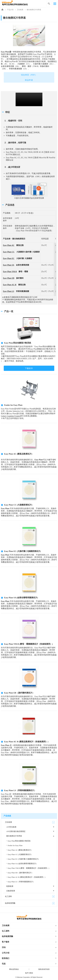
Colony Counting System (10, 416)
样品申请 (29, 80)
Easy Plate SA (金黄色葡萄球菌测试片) (21, 598)
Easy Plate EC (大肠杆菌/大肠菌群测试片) (22, 551)
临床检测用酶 (7, 936)
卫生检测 (20, 10)
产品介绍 (10, 10)
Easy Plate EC (9, 258)
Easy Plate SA (8, 265)
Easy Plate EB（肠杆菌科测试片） (19, 693)
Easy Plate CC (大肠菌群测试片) (18, 505)
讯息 (4, 964)
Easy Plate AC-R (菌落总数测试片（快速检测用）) (26, 742)
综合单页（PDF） (29, 75)
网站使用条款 (14, 969)
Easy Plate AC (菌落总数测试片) (18, 454)
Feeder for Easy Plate (13, 405)
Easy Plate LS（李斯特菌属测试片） (20, 790)
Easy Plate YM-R (10, 272)
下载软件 (29, 368)
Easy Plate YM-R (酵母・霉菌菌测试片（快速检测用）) (28, 644)
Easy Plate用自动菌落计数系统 (18, 343)
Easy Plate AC (9, 245)
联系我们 (6, 958)
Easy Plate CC (9, 252)
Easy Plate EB (9, 278)
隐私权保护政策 (44, 969)
